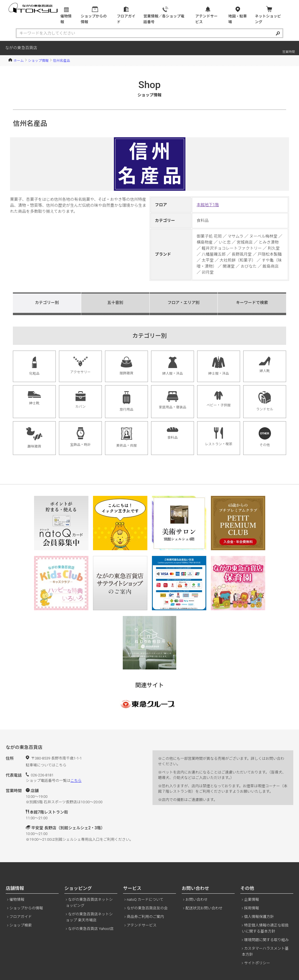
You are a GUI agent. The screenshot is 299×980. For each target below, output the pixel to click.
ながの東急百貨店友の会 (147, 908)
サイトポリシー (257, 963)
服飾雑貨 (126, 366)
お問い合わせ (197, 900)
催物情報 (17, 900)
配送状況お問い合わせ (204, 908)
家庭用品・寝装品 (173, 400)
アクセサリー (80, 365)
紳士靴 (34, 398)
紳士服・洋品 (219, 366)
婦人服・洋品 (173, 366)
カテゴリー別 (47, 303)
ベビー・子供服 (219, 399)
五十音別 (115, 303)
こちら (76, 781)
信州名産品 (62, 61)
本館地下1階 (208, 205)
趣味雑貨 (34, 438)
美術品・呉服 (126, 437)
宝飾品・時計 (80, 437)
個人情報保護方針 (259, 917)
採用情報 (252, 908)
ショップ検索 (21, 925)
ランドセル (265, 401)
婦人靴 (265, 365)
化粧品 (34, 366)
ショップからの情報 (26, 908)
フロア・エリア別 (183, 303)
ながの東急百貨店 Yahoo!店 (91, 929)
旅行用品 (126, 401)
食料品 (173, 433)
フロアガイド (21, 917)
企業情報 (252, 900)
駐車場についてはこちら (46, 765)
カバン (81, 400)
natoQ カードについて (145, 900)
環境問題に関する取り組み (266, 940)
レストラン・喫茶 (219, 437)
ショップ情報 (38, 61)
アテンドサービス (142, 925)
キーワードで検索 (252, 303)
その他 (265, 437)
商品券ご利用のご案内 (145, 917)
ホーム (19, 61)
